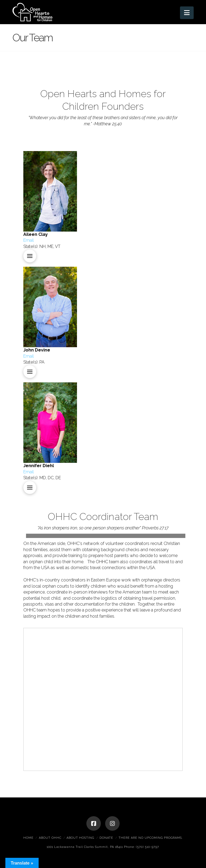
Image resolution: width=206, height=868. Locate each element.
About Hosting (80, 838)
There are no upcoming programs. (151, 838)
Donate (106, 838)
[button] (187, 13)
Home (28, 838)
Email (29, 240)
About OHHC (50, 838)
